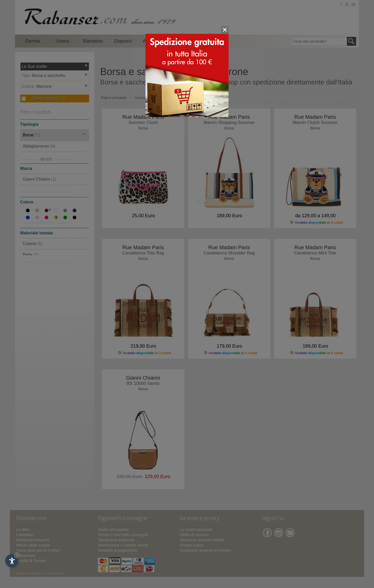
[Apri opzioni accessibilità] (12, 561)
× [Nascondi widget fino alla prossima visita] (17, 555)
